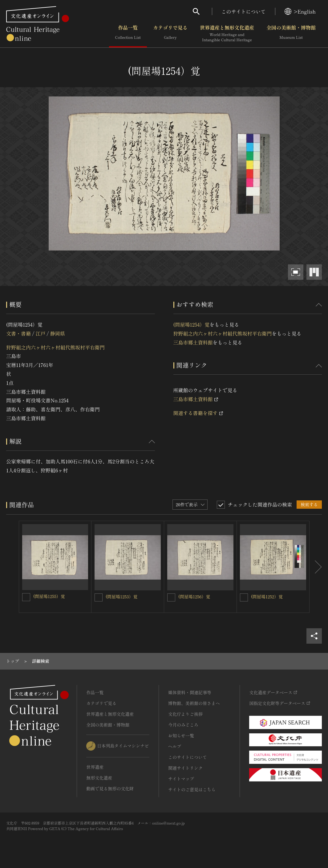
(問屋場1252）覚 (267, 597)
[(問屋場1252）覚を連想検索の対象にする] (244, 597)
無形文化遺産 (99, 778)
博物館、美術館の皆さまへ (194, 703)
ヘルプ (175, 746)
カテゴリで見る (170, 34)
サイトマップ (181, 779)
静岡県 (58, 333)
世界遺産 (95, 767)
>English (300, 11)
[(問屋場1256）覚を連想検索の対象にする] (171, 597)
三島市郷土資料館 (193, 342)
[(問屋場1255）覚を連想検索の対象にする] (26, 597)
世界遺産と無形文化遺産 (227, 34)
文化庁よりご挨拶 (185, 714)
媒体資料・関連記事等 (190, 692)
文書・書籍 (18, 333)
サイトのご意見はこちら (192, 789)
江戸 (40, 333)
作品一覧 (128, 34)
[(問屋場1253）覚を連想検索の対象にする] (99, 597)
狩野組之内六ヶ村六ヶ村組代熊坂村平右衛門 (55, 347)
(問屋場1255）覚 (49, 596)
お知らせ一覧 (181, 736)
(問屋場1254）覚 (192, 324)
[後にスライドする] (316, 567)
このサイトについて (244, 11)
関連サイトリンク (185, 768)
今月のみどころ (183, 725)
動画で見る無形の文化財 (110, 789)
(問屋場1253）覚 (121, 597)
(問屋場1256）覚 (194, 597)
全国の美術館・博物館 (291, 34)
